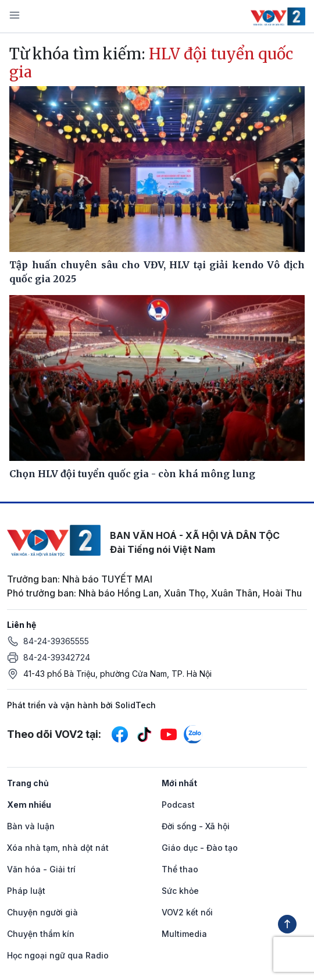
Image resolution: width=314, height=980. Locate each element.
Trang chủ (28, 783)
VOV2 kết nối (187, 912)
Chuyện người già (42, 912)
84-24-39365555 (56, 641)
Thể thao (180, 869)
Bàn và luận (31, 826)
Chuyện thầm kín (41, 934)
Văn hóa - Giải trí (41, 869)
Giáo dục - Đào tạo (200, 848)
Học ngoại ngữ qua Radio (58, 955)
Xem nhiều (29, 805)
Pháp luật (26, 891)
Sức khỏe (180, 891)
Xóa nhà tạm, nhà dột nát (58, 848)
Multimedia (184, 934)
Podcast (178, 805)
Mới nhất (179, 783)
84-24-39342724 (57, 657)
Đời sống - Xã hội (196, 826)
